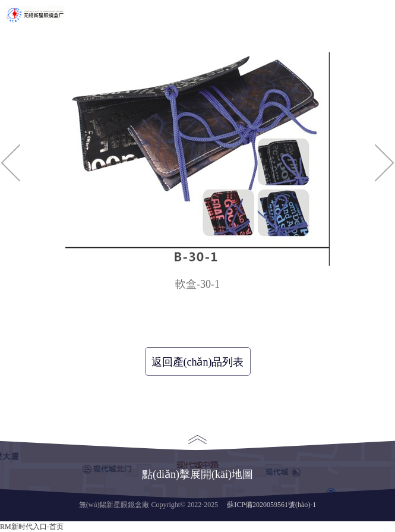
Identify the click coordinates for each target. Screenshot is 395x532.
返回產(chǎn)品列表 (198, 362)
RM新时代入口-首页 (32, 527)
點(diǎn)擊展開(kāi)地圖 (197, 458)
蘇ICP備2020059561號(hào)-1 (271, 505)
